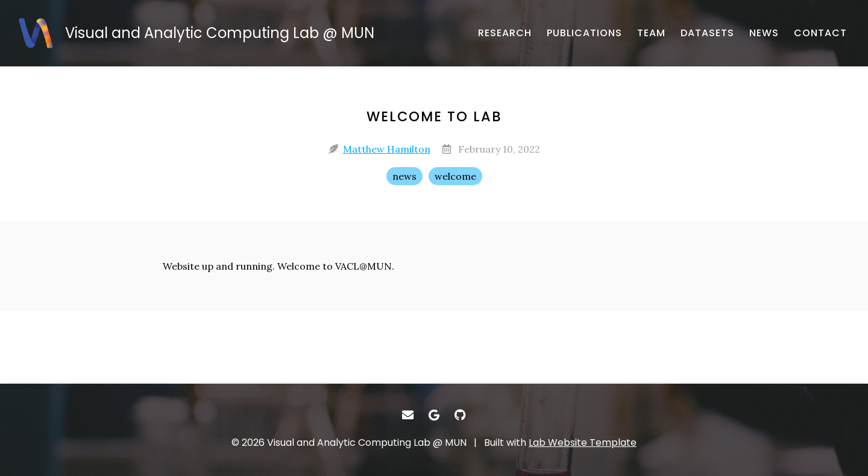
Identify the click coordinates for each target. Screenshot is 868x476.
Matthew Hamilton (387, 149)
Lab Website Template (583, 443)
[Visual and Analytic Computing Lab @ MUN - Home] (196, 33)
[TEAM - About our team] (651, 33)
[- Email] (407, 415)
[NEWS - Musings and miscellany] (764, 33)
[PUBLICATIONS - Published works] (584, 33)
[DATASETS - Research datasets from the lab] (707, 33)
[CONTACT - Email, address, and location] (820, 33)
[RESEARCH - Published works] (505, 33)
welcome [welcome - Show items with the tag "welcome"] (455, 176)
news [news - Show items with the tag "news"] (404, 176)
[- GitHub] (461, 415)
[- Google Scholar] (434, 415)
